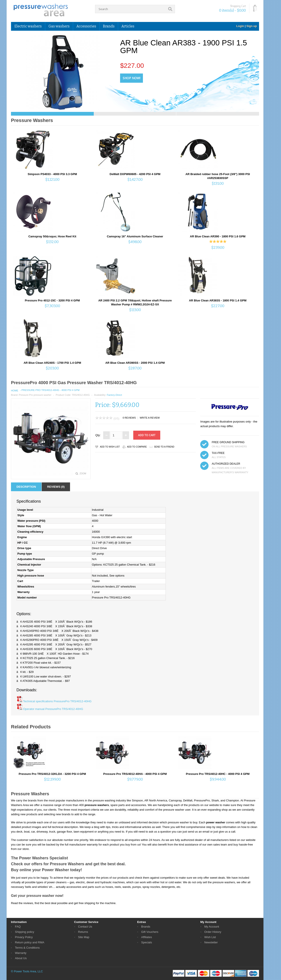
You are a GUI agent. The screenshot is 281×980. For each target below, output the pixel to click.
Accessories (86, 26)
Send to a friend (164, 447)
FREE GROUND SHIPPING (228, 442)
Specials (147, 942)
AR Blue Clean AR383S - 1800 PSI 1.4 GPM (218, 300)
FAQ (18, 927)
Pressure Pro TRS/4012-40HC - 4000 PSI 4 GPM (218, 774)
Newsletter (211, 942)
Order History (213, 932)
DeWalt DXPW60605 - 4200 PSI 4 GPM (135, 174)
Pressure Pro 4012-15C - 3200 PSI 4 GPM (52, 300)
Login (240, 26)
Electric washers (28, 26)
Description (26, 487)
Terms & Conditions (27, 948)
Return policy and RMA (30, 942)
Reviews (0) (56, 487)
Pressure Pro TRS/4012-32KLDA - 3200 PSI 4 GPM (52, 774)
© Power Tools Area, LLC (27, 971)
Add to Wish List (110, 447)
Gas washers (59, 26)
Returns (83, 932)
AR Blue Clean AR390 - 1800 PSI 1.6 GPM (218, 236)
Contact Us (85, 927)
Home (15, 391)
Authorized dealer (226, 464)
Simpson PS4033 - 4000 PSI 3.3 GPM (52, 174)
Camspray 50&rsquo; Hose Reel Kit (52, 236)
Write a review (150, 418)
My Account (212, 927)
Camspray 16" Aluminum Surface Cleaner (135, 236)
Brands (109, 26)
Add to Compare (137, 447)
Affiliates (147, 937)
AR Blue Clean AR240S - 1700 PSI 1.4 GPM (52, 363)
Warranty (21, 953)
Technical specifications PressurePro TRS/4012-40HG (57, 701)
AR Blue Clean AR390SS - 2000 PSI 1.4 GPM (135, 363)
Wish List (210, 937)
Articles (128, 26)
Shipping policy (24, 932)
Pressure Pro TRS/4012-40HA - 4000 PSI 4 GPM (135, 774)
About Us (21, 958)
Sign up (252, 26)
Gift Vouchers (150, 932)
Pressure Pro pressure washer (35, 395)
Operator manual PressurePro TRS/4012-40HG (53, 709)
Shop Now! (131, 78)
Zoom (83, 474)
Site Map (84, 937)
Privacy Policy (24, 937)
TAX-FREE (218, 453)
